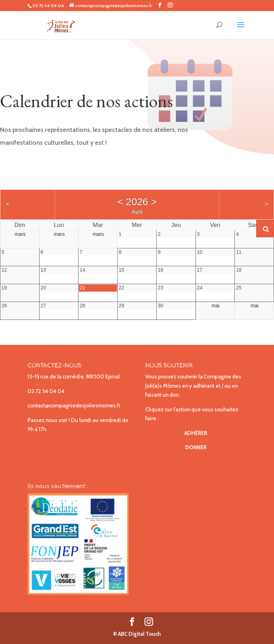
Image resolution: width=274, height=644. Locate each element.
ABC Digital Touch (139, 634)
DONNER (196, 447)
